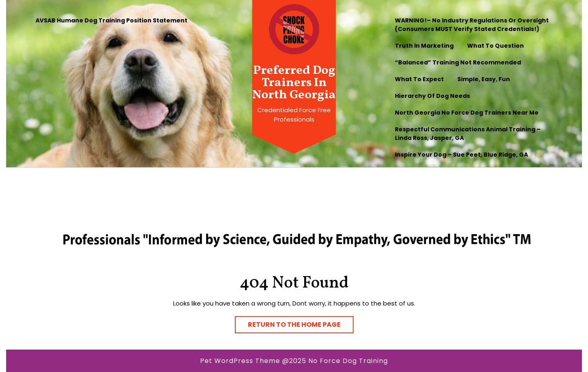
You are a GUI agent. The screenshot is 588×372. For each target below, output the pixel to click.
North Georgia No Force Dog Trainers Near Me (467, 113)
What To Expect (419, 79)
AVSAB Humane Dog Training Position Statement (111, 20)
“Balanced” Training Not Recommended (458, 62)
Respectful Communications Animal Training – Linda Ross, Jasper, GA (468, 134)
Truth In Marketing (424, 46)
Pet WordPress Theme (240, 361)
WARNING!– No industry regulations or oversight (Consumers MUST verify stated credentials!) (472, 25)
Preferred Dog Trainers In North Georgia (294, 83)
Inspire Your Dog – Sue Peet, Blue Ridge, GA (461, 155)
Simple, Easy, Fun (484, 79)
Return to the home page (301, 323)
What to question (496, 46)
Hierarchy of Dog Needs (432, 96)
